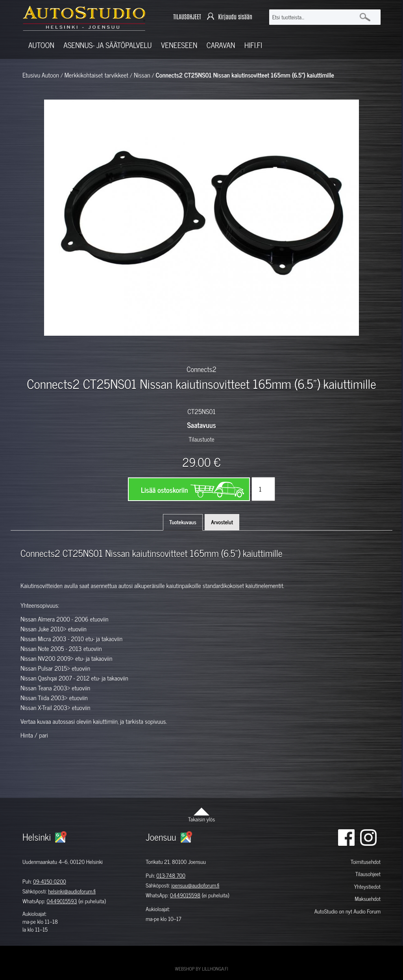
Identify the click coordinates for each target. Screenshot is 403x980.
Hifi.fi (253, 45)
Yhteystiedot (367, 887)
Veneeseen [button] (179, 45)
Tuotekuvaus (183, 522)
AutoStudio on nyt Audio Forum (348, 911)
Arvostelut (222, 522)
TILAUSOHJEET (187, 17)
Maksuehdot (368, 899)
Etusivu (31, 75)
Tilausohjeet (368, 874)
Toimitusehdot (366, 862)
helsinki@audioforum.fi (72, 891)
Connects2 (201, 369)
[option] (105, 349)
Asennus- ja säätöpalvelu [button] (107, 45)
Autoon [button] (41, 45)
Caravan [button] (221, 45)
